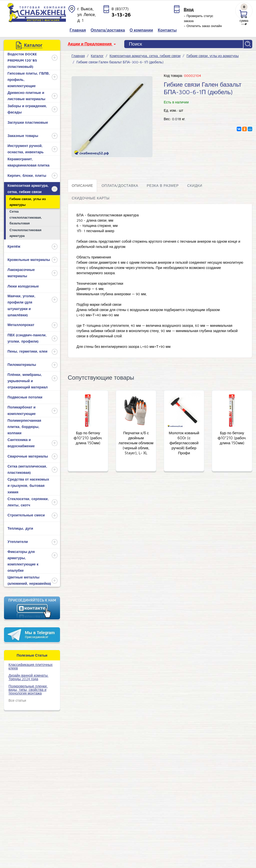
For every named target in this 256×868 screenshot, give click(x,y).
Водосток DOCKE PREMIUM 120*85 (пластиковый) (22, 60)
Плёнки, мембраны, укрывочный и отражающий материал (28, 380)
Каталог (97, 55)
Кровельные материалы (29, 259)
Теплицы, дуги (20, 528)
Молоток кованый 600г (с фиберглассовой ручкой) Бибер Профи (184, 442)
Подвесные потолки (25, 397)
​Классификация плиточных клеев (30, 666)
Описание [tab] (82, 185)
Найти (248, 44)
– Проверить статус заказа (198, 18)
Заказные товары (23, 135)
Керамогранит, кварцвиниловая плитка (28, 161)
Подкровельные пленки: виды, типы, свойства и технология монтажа (28, 689)
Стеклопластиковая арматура (25, 232)
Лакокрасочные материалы (21, 272)
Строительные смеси (26, 515)
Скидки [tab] (195, 185)
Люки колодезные (23, 285)
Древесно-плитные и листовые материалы (26, 95)
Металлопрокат (21, 324)
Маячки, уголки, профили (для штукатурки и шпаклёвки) (21, 305)
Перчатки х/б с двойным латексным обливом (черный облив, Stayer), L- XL (136, 442)
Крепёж (14, 246)
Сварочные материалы (28, 455)
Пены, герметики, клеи (27, 351)
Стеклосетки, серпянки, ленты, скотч (28, 501)
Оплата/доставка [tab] (120, 185)
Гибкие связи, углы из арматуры (28, 201)
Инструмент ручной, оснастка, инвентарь (25, 148)
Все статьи (17, 700)
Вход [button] (189, 10)
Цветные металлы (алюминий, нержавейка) (29, 580)
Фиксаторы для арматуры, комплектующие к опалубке (23, 560)
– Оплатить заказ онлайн (203, 26)
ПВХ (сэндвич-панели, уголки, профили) (27, 337)
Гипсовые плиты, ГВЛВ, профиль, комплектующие (29, 79)
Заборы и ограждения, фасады (27, 108)
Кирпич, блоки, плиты (27, 175)
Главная (78, 55)
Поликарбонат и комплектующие (22, 410)
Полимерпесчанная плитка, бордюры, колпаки (24, 426)
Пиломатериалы (22, 364)
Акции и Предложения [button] (90, 44)
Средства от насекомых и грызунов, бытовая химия (28, 485)
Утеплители (18, 541)
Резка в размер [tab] (163, 185)
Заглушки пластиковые (28, 122)
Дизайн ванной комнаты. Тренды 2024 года (28, 676)
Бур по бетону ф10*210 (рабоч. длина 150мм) (88, 437)
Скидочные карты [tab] (91, 197)
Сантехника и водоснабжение (21, 442)
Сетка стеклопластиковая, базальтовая (26, 217)
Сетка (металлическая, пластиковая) (27, 469)
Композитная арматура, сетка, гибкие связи (28, 188)
